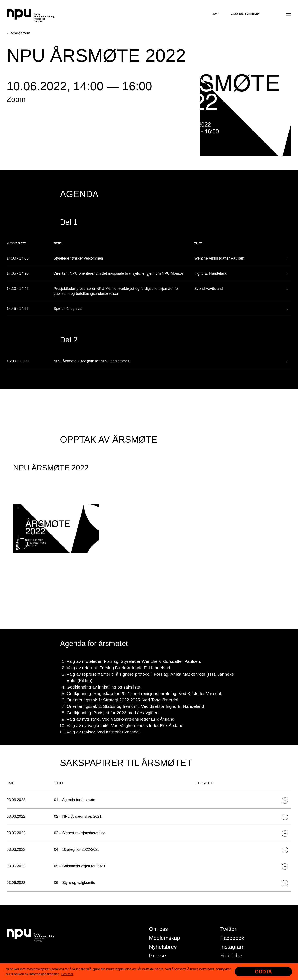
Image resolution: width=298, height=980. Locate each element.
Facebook (232, 938)
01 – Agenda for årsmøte (74, 800)
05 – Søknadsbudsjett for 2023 (79, 866)
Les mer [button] (67, 974)
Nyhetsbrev (163, 947)
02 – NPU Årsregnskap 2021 (78, 816)
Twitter (228, 929)
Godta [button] (263, 972)
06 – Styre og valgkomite (74, 883)
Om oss (158, 929)
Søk (215, 14)
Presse (157, 956)
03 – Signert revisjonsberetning (80, 833)
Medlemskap (165, 938)
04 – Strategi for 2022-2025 (77, 849)
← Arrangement (18, 33)
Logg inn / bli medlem (245, 14)
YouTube (231, 956)
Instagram (232, 947)
